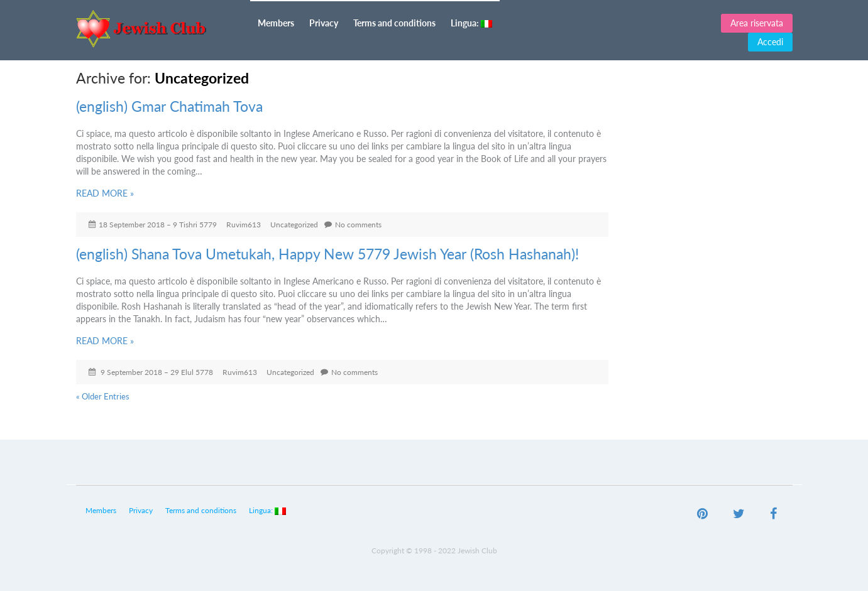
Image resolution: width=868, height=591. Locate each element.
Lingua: (471, 23)
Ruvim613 (244, 225)
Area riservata (757, 23)
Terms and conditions (394, 23)
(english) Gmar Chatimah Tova (169, 106)
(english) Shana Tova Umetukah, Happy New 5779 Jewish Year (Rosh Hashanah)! (327, 254)
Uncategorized (294, 225)
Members (276, 23)
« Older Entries (103, 396)
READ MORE (105, 193)
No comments (358, 225)
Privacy (324, 23)
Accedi (770, 42)
